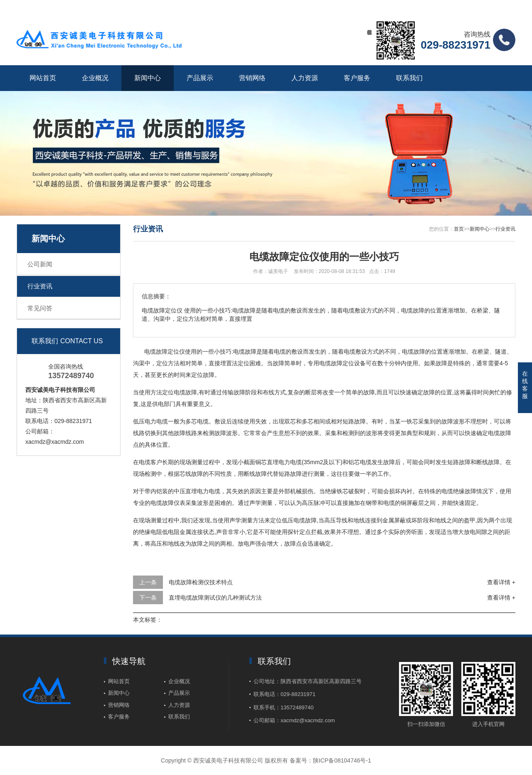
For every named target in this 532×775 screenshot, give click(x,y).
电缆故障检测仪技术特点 (201, 582)
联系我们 (409, 78)
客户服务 (357, 78)
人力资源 (305, 78)
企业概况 (95, 78)
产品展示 (200, 78)
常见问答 (40, 308)
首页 (459, 229)
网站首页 (43, 78)
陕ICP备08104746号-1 (342, 760)
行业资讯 (40, 286)
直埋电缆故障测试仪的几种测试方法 (215, 598)
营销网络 (252, 78)
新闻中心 (148, 78)
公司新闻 (40, 264)
